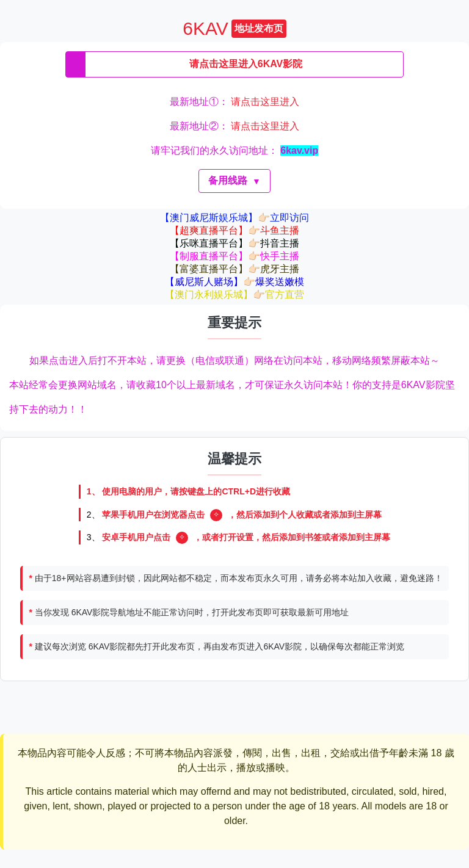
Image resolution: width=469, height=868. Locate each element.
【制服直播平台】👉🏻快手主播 (234, 256)
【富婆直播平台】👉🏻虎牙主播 (234, 269)
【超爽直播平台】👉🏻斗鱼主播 (234, 230)
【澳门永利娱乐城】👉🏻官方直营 (234, 295)
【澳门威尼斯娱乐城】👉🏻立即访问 (234, 218)
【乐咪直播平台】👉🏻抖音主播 (234, 243)
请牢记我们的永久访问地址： (234, 150)
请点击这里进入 (265, 102)
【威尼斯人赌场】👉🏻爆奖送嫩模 (234, 282)
